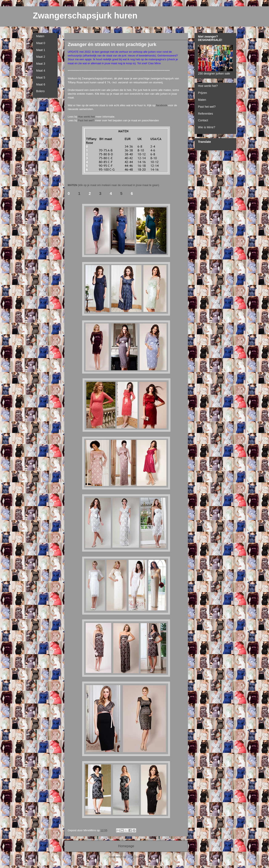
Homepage (126, 846)
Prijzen (202, 93)
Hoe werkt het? (208, 86)
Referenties (206, 114)
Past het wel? (86, 120)
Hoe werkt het (86, 117)
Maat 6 (41, 84)
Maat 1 (41, 50)
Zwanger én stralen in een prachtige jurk (112, 44)
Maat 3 (41, 64)
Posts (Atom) (135, 857)
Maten (40, 36)
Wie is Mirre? (207, 127)
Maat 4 (41, 71)
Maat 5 (41, 77)
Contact (203, 120)
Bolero (40, 91)
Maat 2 (41, 57)
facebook (162, 105)
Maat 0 (41, 43)
